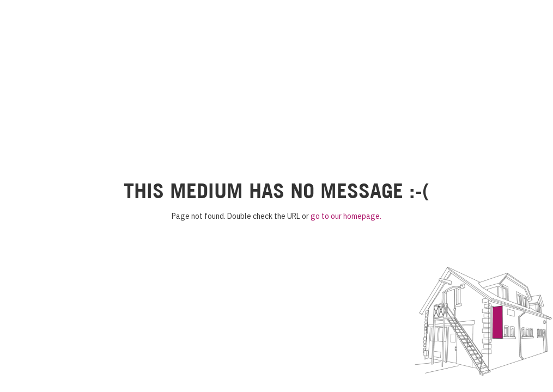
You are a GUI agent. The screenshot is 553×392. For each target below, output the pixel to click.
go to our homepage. (346, 216)
